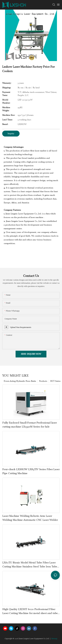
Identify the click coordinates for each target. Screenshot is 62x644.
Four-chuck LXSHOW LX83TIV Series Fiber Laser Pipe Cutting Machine (31, 471)
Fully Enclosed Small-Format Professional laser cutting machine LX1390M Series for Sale (30, 425)
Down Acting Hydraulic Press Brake (20, 381)
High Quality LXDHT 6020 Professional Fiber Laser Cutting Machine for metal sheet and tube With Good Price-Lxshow (30, 612)
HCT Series (55, 381)
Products (43, 381)
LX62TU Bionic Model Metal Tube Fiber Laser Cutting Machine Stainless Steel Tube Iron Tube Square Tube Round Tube (30, 565)
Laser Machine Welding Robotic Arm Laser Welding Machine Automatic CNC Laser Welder (30, 518)
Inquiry (11, 134)
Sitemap (54, 639)
